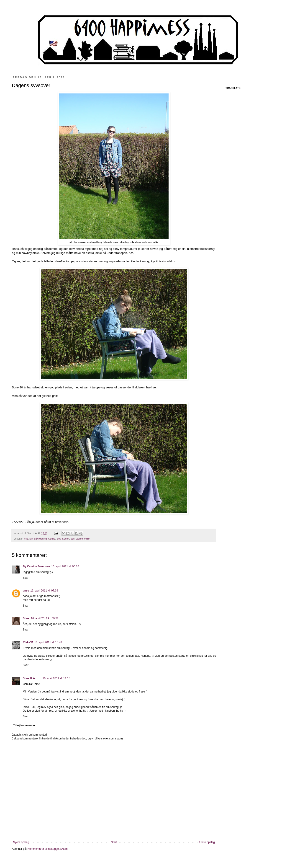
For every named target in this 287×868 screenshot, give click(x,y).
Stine (26, 618)
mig (26, 539)
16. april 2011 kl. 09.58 (45, 618)
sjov (59, 539)
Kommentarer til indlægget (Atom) (48, 849)
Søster (66, 539)
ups (73, 539)
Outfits (52, 539)
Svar (26, 578)
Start (114, 842)
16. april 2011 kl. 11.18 (56, 678)
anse (26, 591)
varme (79, 539)
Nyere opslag (21, 842)
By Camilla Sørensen (36, 566)
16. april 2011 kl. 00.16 (65, 566)
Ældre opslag (207, 842)
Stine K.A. (29, 678)
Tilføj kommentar (24, 725)
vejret (87, 539)
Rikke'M (28, 642)
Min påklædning (38, 539)
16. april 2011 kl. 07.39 (44, 591)
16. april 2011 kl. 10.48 (48, 642)
